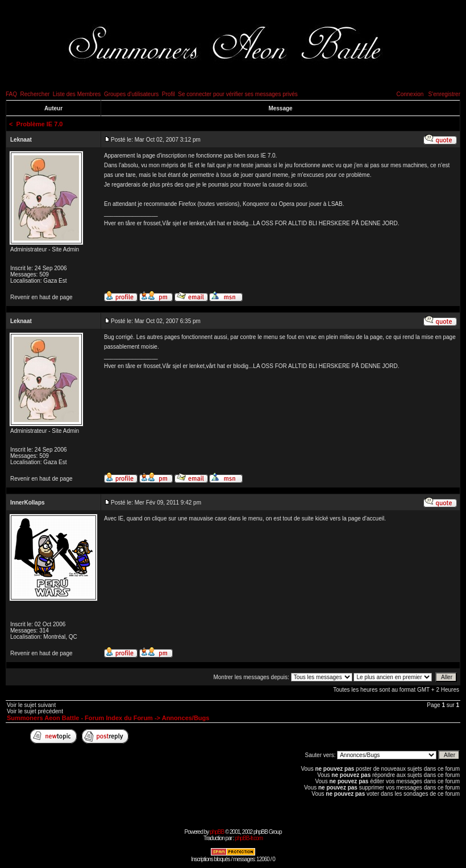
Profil (168, 94)
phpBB (217, 832)
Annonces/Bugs (186, 718)
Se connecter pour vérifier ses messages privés (238, 94)
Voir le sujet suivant (31, 705)
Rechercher (35, 94)
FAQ (11, 94)
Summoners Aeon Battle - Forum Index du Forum (80, 718)
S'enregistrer (444, 94)
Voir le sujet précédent (35, 711)
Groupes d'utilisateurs (131, 94)
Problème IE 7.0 (40, 124)
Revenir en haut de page (41, 297)
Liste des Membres (77, 94)
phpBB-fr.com (249, 838)
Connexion (410, 94)
